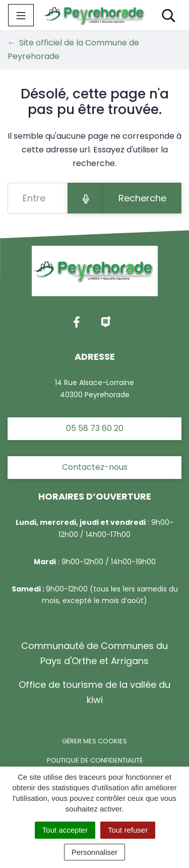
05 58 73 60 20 (95, 428)
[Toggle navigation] (21, 15)
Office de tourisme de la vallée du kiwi (94, 692)
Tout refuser (128, 830)
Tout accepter (65, 830)
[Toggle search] (169, 15)
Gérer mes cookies (94, 741)
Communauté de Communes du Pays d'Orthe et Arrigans (94, 653)
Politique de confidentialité (95, 760)
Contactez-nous (95, 467)
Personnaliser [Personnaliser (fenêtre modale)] (95, 852)
